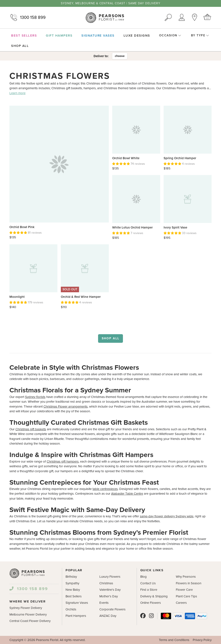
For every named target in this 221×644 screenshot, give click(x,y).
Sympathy (72, 583)
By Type (200, 35)
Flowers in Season (189, 583)
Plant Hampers (76, 616)
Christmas (106, 583)
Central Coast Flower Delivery (30, 621)
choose (120, 56)
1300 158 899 (28, 18)
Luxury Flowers (110, 577)
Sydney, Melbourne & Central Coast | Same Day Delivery (111, 3)
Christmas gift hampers (63, 461)
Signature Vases (77, 603)
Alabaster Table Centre (127, 494)
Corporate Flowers (112, 609)
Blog (143, 577)
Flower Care (184, 590)
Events (104, 603)
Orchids (71, 609)
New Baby (73, 590)
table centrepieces (105, 489)
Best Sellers (74, 596)
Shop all (110, 338)
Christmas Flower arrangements (66, 407)
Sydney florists (35, 397)
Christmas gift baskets (31, 429)
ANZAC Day (108, 616)
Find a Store (149, 590)
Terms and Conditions (174, 640)
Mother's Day (109, 596)
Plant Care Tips (186, 596)
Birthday (71, 577)
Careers (181, 603)
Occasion (170, 35)
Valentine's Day (110, 590)
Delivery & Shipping (154, 596)
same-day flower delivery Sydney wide (167, 516)
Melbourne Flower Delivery (28, 614)
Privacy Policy (202, 640)
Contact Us (148, 583)
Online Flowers (151, 603)
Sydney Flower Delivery (26, 608)
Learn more (17, 93)
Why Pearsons (186, 577)
